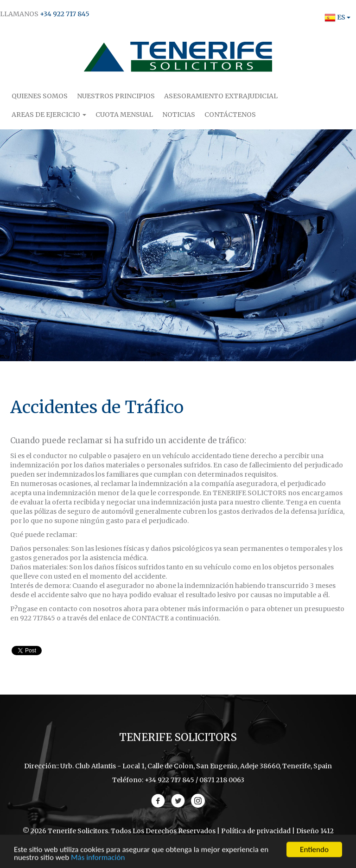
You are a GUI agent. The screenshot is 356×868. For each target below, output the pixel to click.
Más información (98, 859)
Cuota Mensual (124, 115)
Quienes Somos (40, 96)
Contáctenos (230, 115)
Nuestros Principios (116, 96)
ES (335, 17)
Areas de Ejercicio (49, 115)
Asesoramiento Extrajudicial (221, 96)
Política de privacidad (256, 831)
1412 (327, 831)
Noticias (179, 115)
